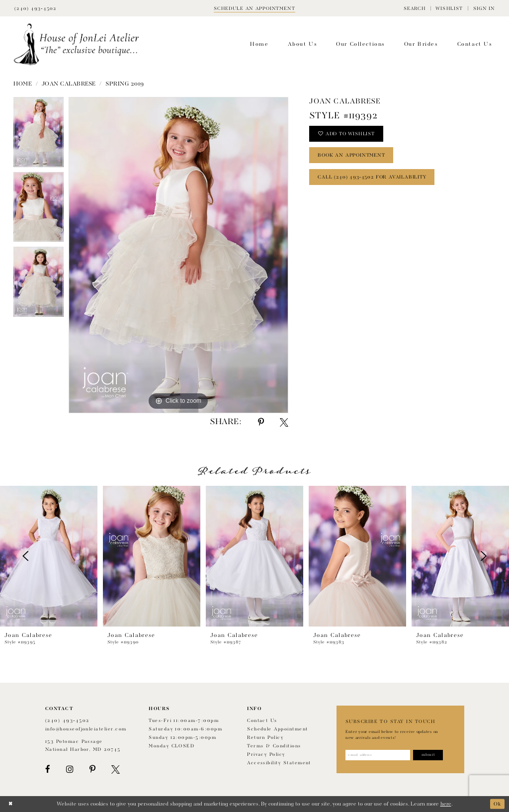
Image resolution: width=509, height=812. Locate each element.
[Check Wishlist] (449, 8)
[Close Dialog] (11, 804)
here (446, 804)
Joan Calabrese (69, 84)
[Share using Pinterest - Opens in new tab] (261, 422)
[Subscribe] (432, 755)
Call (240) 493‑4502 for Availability (374, 180)
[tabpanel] (39, 135)
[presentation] (49, 556)
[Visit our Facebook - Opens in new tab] (48, 769)
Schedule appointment (277, 729)
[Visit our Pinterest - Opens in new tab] (92, 769)
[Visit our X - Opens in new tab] (116, 769)
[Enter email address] (380, 755)
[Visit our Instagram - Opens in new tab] (70, 769)
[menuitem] (415, 8)
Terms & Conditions (274, 746)
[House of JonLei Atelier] (76, 45)
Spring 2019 (125, 84)
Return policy (265, 738)
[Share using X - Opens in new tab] (284, 422)
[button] (415, 8)
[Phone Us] (35, 8)
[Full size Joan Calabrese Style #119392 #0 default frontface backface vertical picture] (178, 255)
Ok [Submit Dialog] (497, 804)
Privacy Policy (266, 755)
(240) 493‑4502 (67, 721)
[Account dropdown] (484, 8)
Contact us (262, 721)
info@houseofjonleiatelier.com (86, 729)
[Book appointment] (254, 8)
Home (23, 84)
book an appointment (353, 157)
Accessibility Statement (279, 763)
